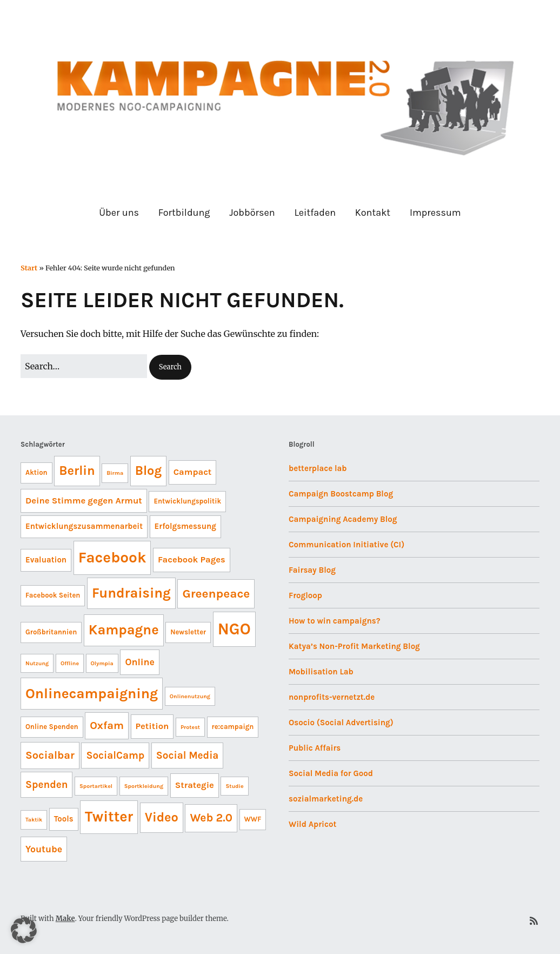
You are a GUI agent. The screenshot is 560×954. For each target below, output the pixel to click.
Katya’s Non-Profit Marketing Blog (354, 646)
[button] (170, 367)
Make (65, 919)
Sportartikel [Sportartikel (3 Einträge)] (96, 786)
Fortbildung (184, 213)
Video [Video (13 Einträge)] (162, 817)
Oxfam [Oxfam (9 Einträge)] (107, 726)
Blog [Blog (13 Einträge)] (148, 471)
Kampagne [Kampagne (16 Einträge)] (124, 630)
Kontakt (373, 213)
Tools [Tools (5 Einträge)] (64, 819)
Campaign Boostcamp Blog (341, 494)
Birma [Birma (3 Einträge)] (115, 473)
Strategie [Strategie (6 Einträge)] (195, 785)
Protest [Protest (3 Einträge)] (190, 727)
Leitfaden (315, 213)
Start (29, 268)
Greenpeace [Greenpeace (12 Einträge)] (216, 594)
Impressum (435, 213)
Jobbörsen (252, 213)
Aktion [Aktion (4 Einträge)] (36, 472)
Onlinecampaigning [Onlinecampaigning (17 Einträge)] (92, 694)
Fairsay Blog (312, 570)
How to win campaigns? (334, 621)
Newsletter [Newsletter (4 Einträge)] (188, 632)
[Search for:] (84, 366)
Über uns (119, 213)
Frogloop (305, 595)
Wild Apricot (312, 824)
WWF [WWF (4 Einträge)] (253, 819)
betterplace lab (318, 468)
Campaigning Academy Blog (343, 519)
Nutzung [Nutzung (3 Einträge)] (37, 663)
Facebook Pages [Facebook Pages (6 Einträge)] (192, 559)
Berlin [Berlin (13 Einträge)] (77, 471)
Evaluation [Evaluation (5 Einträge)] (46, 560)
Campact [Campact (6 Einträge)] (193, 472)
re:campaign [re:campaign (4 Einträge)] (233, 727)
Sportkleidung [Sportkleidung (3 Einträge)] (144, 786)
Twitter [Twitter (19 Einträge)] (109, 817)
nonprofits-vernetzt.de (332, 697)
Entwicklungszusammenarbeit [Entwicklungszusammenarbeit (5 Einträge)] (84, 526)
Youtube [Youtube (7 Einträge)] (44, 849)
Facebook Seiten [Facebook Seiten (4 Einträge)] (53, 595)
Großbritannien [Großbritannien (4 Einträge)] (51, 632)
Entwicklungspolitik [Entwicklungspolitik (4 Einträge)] (187, 501)
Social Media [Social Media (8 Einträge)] (188, 756)
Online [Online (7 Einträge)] (140, 662)
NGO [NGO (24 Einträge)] (234, 629)
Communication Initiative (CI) (346, 545)
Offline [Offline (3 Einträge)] (70, 663)
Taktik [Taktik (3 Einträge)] (34, 820)
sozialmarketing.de (326, 799)
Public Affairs (315, 748)
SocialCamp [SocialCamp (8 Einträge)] (115, 756)
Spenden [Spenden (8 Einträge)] (46, 785)
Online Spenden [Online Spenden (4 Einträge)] (52, 727)
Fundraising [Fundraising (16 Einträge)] (131, 593)
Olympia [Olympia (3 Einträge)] (102, 663)
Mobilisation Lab (321, 672)
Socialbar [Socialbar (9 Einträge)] (50, 755)
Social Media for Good (331, 773)
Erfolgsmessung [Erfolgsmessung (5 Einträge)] (185, 526)
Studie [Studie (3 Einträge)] (234, 786)
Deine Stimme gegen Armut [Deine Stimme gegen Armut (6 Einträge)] (84, 501)
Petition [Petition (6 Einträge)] (152, 726)
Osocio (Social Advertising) (341, 723)
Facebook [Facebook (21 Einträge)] (112, 557)
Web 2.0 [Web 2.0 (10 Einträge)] (211, 818)
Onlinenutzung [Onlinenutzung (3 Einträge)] (190, 696)
